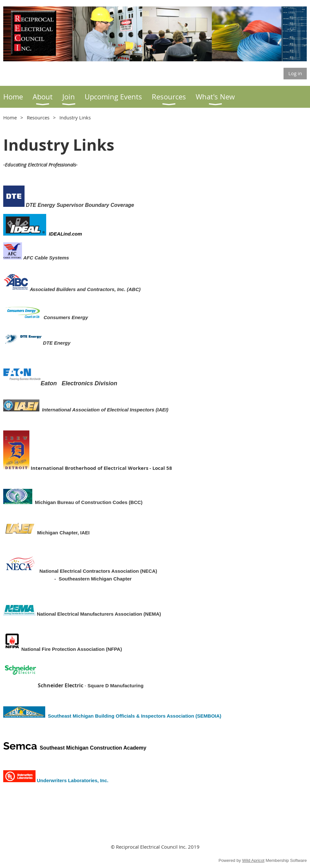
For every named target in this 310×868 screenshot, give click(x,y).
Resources (38, 117)
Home (10, 117)
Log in (295, 73)
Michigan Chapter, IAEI (63, 533)
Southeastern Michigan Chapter (95, 579)
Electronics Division (89, 383)
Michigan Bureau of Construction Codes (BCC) (89, 502)
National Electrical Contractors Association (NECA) (98, 571)
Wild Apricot (253, 860)
